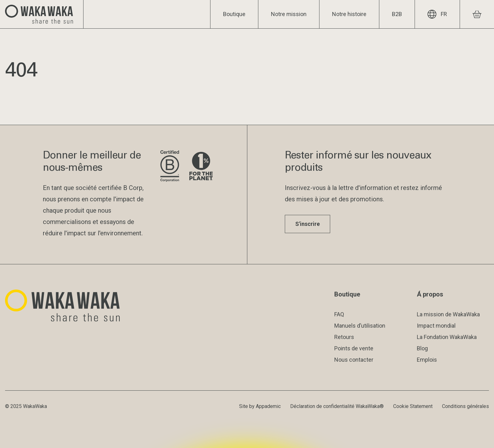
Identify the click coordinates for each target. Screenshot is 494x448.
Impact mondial (436, 326)
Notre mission (289, 14)
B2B (397, 14)
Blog (422, 348)
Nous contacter (354, 360)
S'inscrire (307, 224)
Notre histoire (349, 14)
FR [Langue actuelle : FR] (437, 14)
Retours (344, 337)
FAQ (339, 314)
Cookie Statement (413, 406)
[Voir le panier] (477, 14)
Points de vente (354, 348)
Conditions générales (465, 406)
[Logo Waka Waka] (42, 14)
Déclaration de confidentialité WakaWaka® (337, 406)
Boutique (234, 14)
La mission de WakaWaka (448, 314)
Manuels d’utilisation (360, 326)
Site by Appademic (260, 406)
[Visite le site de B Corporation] (170, 167)
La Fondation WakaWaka (447, 337)
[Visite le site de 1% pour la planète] (201, 167)
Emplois (427, 360)
